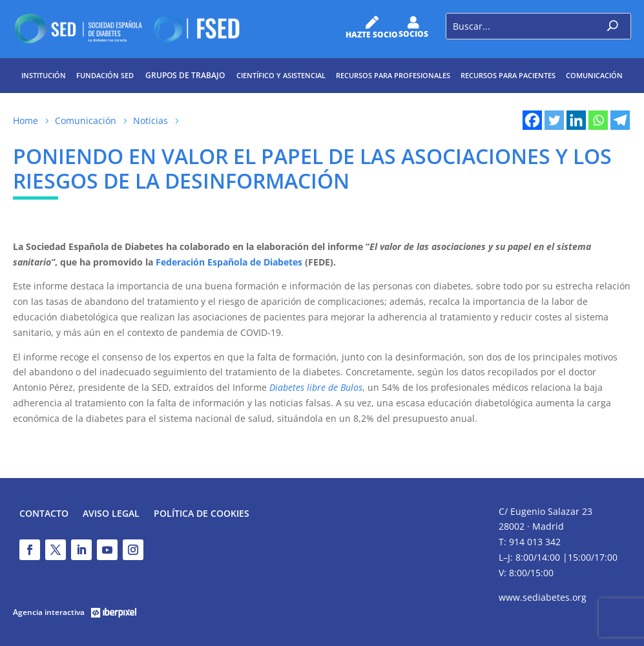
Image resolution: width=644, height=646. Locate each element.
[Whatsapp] (598, 120)
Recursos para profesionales (393, 75)
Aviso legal (111, 514)
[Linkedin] (576, 120)
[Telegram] (620, 120)
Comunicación (594, 75)
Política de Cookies (202, 514)
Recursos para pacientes (508, 75)
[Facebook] (532, 120)
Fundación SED (105, 75)
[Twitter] (554, 120)
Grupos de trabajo (185, 75)
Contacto (44, 514)
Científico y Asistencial (281, 75)
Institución (44, 75)
